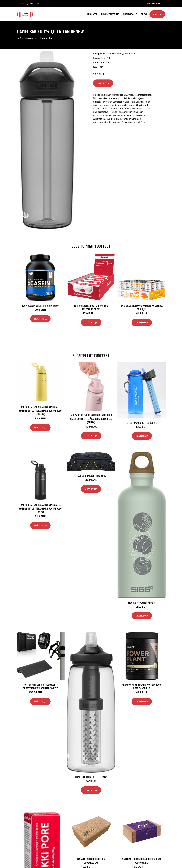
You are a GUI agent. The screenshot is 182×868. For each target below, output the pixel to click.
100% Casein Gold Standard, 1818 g (40, 305)
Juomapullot (47, 38)
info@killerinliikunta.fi (154, 4)
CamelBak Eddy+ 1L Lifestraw (91, 777)
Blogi (144, 14)
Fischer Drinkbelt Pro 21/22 (91, 476)
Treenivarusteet (29, 38)
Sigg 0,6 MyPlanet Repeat (142, 602)
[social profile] (38, 4)
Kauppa (157, 14)
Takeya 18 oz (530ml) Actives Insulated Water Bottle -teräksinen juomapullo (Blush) (91, 419)
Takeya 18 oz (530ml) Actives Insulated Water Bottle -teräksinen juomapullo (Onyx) (40, 508)
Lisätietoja (103, 83)
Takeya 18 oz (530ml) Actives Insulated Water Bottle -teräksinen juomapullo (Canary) (40, 410)
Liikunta (92, 14)
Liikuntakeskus (110, 14)
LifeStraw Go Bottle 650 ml (142, 423)
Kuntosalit (130, 14)
